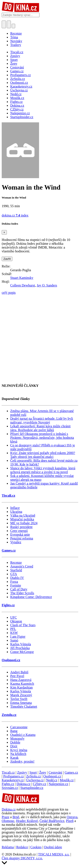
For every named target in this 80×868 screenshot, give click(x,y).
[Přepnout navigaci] (13, 26)
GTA (14, 574)
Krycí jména (19, 750)
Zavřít (7, 259)
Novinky (16, 41)
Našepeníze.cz (58, 784)
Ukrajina (16, 512)
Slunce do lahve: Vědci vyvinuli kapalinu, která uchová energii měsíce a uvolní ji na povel (43, 470)
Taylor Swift (19, 699)
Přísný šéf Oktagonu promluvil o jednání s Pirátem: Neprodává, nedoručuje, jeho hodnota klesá (42, 438)
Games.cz (9, 550)
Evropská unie (20, 535)
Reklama (8, 847)
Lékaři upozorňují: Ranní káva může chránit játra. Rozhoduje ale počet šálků (40, 428)
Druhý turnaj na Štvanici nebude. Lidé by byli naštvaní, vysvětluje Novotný (42, 420)
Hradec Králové (27, 821)
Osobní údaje (53, 847)
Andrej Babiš (19, 672)
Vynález (16, 542)
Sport (33, 772)
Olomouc (8, 821)
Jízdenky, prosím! (22, 761)
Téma (14, 37)
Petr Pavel (17, 676)
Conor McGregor (22, 652)
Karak (14, 758)
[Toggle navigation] (9, 24)
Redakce (22, 847)
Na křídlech (18, 754)
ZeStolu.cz (34, 776)
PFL (13, 629)
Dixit (14, 746)
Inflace (15, 508)
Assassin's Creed (22, 566)
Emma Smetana (21, 703)
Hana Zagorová (21, 680)
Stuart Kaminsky (22, 278)
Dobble (15, 742)
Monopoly (17, 739)
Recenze (16, 33)
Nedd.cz (52, 780)
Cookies (36, 847)
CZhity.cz (40, 784)
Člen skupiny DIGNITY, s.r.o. (22, 858)
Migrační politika (22, 519)
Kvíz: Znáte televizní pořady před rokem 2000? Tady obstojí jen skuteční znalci (43, 455)
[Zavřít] (4, 232)
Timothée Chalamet (24, 707)
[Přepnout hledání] (4, 24)
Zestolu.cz (9, 715)
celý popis (9, 293)
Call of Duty (19, 589)
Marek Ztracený (21, 695)
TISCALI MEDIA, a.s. (54, 854)
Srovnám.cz (10, 788)
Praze (6, 817)
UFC (14, 617)
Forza (14, 582)
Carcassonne (19, 727)
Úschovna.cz (35, 780)
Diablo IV (17, 578)
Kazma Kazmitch (22, 684)
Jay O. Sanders (47, 285)
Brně (16, 817)
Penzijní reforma (22, 538)
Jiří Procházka (20, 648)
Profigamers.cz (13, 776)
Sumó (14, 640)
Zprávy (22, 772)
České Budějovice (52, 821)
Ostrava (72, 817)
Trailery (16, 45)
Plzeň (70, 821)
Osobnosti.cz (11, 660)
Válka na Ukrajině (23, 515)
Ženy (43, 772)
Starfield (16, 570)
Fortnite (16, 585)
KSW (14, 633)
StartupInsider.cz (32, 788)
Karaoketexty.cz (13, 780)
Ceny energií (19, 531)
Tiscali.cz (8, 496)
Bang (14, 731)
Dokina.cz (23, 784)
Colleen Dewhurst (23, 285)
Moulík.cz (67, 780)
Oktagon (16, 621)
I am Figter (18, 637)
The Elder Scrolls (22, 593)
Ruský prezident (21, 527)
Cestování (55, 772)
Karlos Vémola (21, 644)
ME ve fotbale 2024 (24, 523)
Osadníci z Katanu (23, 735)
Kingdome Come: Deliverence (31, 597)
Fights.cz (8, 605)
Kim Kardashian (21, 687)
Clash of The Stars (23, 625)
